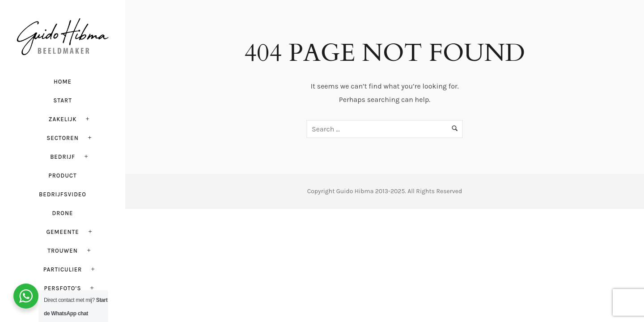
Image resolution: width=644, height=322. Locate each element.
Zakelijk (63, 119)
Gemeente (62, 232)
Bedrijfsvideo (63, 194)
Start (63, 100)
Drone (63, 213)
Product (62, 176)
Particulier (63, 269)
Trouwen (63, 251)
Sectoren (63, 138)
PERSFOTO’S (63, 288)
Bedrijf (63, 157)
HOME (63, 82)
